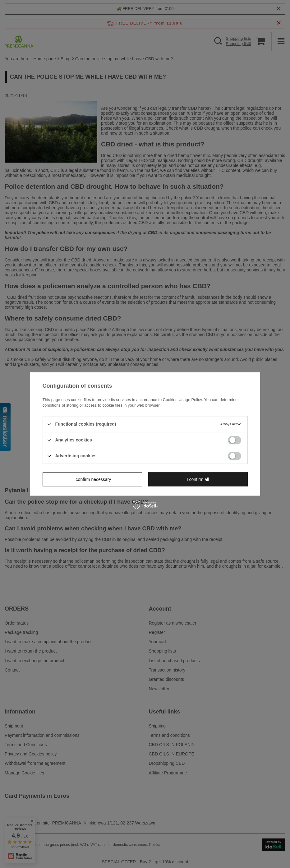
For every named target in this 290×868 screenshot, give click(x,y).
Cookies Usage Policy (182, 400)
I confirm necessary (92, 479)
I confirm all (198, 479)
